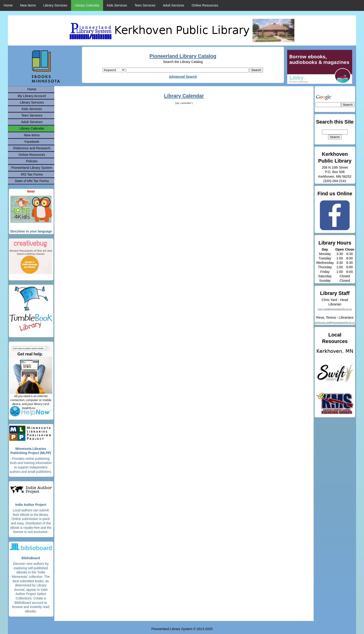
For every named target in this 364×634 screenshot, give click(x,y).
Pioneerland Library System (32, 168)
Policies (32, 161)
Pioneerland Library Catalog (183, 56)
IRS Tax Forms (32, 174)
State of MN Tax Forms (32, 181)
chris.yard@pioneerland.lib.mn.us (335, 309)
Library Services (55, 5)
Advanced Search (183, 77)
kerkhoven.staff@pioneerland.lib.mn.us (335, 322)
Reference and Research (32, 148)
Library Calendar (87, 5)
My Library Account (32, 96)
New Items (28, 5)
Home (8, 5)
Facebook (32, 142)
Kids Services (117, 5)
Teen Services (145, 5)
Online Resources (205, 5)
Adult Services (174, 5)
